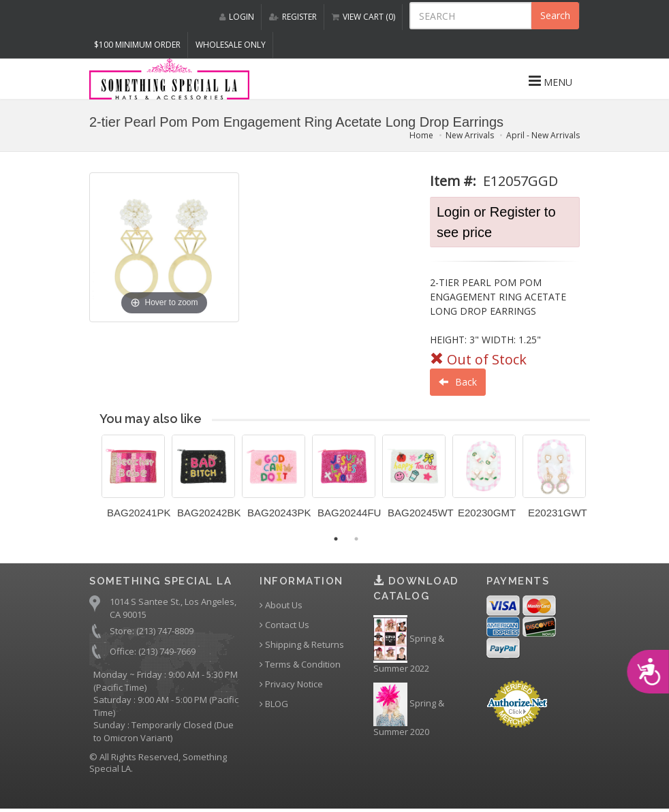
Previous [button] (91, 485)
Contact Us (284, 625)
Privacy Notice (291, 684)
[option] (133, 482)
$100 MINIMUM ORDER (137, 45)
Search (555, 15)
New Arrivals (470, 135)
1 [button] (336, 539)
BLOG (274, 704)
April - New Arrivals (543, 135)
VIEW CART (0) (363, 17)
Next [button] (600, 485)
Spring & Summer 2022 (409, 645)
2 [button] (356, 539)
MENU (550, 81)
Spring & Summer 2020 (409, 710)
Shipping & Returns (302, 645)
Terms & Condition (300, 665)
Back (458, 382)
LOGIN (237, 17)
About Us (281, 605)
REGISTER (293, 17)
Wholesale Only (231, 45)
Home (421, 135)
